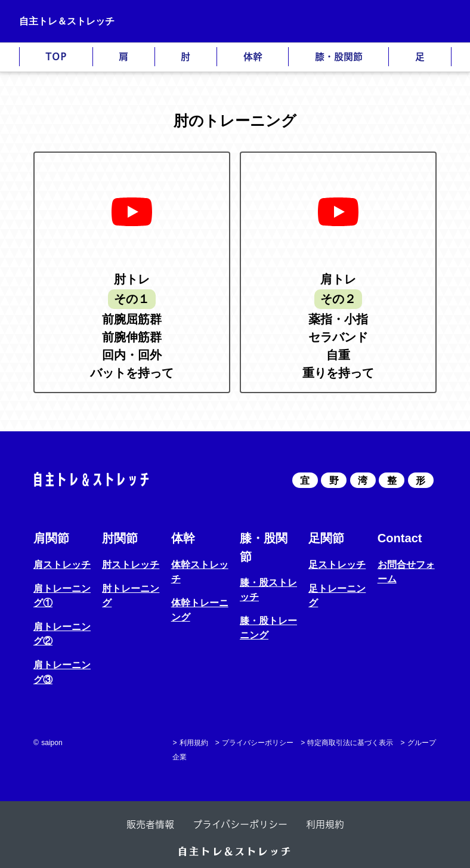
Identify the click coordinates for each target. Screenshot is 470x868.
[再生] (132, 212)
